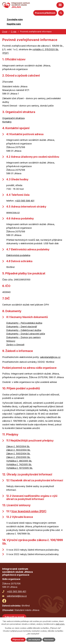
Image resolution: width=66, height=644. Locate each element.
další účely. (60, 624)
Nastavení (49, 640)
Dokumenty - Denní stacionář (22, 327)
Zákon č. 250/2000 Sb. (18, 457)
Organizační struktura (13, 118)
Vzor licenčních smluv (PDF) (29, 511)
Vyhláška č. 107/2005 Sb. (20, 468)
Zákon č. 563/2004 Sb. (18, 450)
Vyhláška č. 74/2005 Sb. (19, 464)
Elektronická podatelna (18, 255)
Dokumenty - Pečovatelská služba (24, 323)
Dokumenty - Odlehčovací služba (24, 330)
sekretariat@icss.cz (50, 357)
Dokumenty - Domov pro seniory (23, 337)
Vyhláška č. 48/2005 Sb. (19, 461)
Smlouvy (11, 341)
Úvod (5, 32)
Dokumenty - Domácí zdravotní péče (26, 334)
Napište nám (14, 24)
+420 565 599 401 (24, 201)
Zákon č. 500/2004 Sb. (18, 454)
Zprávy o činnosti (15, 345)
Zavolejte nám (15, 19)
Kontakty (7, 122)
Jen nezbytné (34, 640)
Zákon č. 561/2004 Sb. (18, 446)
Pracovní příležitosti (45, 13)
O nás (14, 32)
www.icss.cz (13, 212)
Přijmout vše (18, 640)
